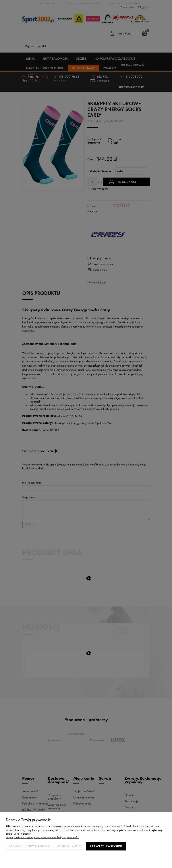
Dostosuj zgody (69, 846)
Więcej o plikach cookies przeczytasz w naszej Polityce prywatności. (42, 837)
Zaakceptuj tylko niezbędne (30, 846)
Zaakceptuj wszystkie (106, 846)
